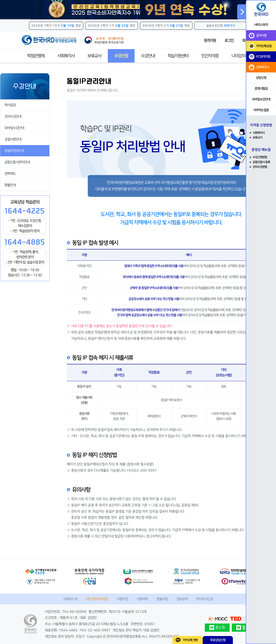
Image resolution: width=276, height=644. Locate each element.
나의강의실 (240, 56)
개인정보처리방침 (97, 599)
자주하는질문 (261, 110)
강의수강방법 (260, 167)
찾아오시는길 (205, 599)
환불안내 (10, 185)
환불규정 (162, 599)
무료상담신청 (218, 640)
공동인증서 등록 (261, 162)
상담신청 (261, 78)
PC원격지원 (260, 57)
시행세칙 (142, 599)
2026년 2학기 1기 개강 (112, 26)
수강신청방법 (260, 157)
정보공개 (182, 599)
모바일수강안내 (14, 128)
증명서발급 (261, 89)
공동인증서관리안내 (17, 162)
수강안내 (148, 56)
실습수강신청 (221, 26)
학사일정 (10, 105)
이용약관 (122, 599)
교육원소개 (70, 599)
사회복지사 (66, 56)
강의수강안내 (13, 116)
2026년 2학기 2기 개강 (166, 26)
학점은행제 (36, 56)
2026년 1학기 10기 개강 (56, 26)
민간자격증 (210, 56)
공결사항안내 (13, 139)
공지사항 (258, 36)
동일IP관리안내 (14, 151)
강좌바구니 (259, 67)
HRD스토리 (261, 25)
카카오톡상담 (260, 46)
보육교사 (94, 56)
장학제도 (10, 174)
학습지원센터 (178, 56)
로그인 (229, 41)
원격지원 (210, 41)
